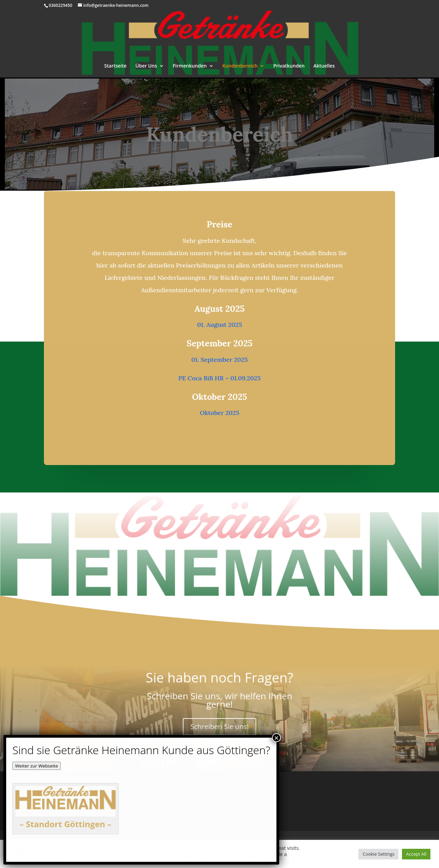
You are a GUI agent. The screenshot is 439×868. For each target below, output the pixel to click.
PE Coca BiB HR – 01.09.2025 (219, 377)
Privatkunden (289, 66)
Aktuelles (324, 66)
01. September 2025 (219, 359)
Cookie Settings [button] (378, 854)
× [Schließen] (276, 738)
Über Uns (146, 66)
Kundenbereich (240, 66)
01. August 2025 (219, 325)
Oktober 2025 (219, 412)
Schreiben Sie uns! (219, 726)
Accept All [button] (416, 854)
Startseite (115, 66)
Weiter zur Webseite (37, 766)
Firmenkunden (189, 66)
